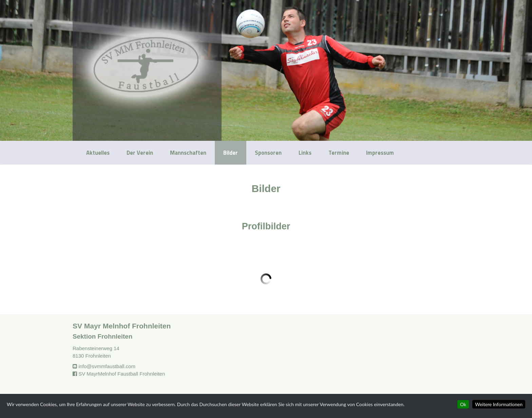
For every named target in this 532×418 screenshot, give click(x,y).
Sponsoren (268, 153)
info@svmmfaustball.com (107, 366)
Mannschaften (188, 153)
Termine (339, 153)
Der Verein (140, 153)
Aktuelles (98, 153)
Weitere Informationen (499, 404)
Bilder (231, 153)
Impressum (380, 153)
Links (305, 153)
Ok (463, 404)
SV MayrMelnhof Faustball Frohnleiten (122, 374)
